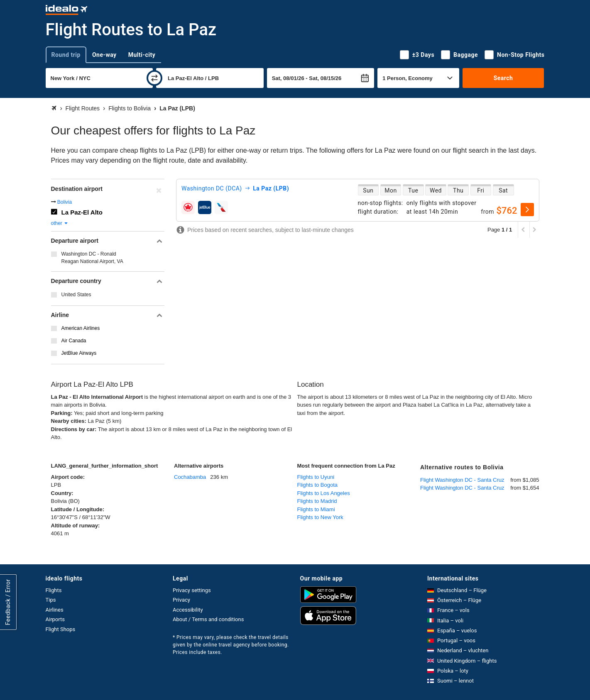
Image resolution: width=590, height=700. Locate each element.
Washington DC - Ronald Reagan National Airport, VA (92, 258)
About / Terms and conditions (208, 619)
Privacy (181, 600)
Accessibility (188, 610)
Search (503, 78)
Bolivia (65, 202)
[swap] (154, 78)
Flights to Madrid (317, 501)
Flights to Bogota (318, 485)
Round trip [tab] (66, 55)
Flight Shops (61, 629)
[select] (527, 210)
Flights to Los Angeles (324, 493)
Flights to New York (320, 517)
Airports (55, 619)
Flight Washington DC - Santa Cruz (462, 480)
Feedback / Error (8, 602)
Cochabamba (190, 477)
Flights (54, 590)
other (60, 223)
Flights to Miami (316, 509)
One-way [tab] (104, 55)
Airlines (55, 610)
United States (76, 295)
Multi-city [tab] (142, 55)
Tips (51, 600)
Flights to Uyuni (316, 477)
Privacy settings (192, 590)
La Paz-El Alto (82, 212)
